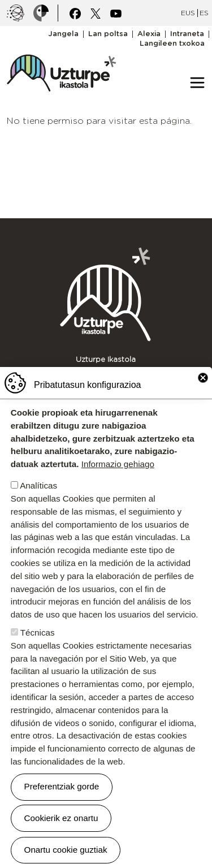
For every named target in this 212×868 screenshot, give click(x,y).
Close (203, 382)
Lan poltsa (108, 34)
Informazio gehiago (118, 468)
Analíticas (38, 490)
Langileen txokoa (172, 44)
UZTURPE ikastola (61, 49)
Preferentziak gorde (62, 791)
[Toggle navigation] (197, 83)
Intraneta (187, 34)
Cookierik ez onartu (61, 822)
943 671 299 (157, 370)
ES (204, 13)
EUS (188, 13)
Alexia (149, 34)
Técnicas (38, 637)
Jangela (63, 34)
